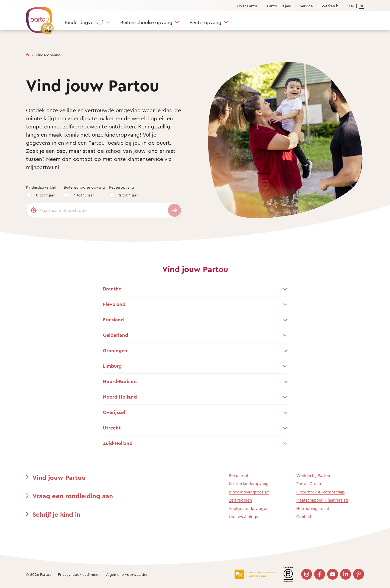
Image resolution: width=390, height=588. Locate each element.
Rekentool (238, 475)
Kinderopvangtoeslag (249, 492)
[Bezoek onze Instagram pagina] (307, 574)
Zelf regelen (240, 500)
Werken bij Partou (313, 475)
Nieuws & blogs (243, 517)
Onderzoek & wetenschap (320, 492)
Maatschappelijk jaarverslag (322, 500)
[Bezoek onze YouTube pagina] (333, 574)
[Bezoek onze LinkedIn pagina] (346, 574)
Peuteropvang (205, 22)
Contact (304, 517)
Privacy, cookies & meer (79, 574)
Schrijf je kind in (56, 514)
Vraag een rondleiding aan (73, 496)
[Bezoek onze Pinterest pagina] (359, 574)
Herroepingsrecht (313, 508)
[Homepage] (28, 54)
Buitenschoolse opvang (146, 22)
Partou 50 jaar (279, 6)
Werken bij (331, 6)
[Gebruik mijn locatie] (34, 210)
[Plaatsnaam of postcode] (104, 210)
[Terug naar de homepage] (37, 18)
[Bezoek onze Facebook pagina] (320, 574)
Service (306, 6)
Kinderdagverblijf (84, 22)
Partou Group (309, 484)
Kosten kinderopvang (249, 484)
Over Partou (248, 6)
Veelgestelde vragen (249, 508)
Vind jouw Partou (59, 477)
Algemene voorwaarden (127, 574)
